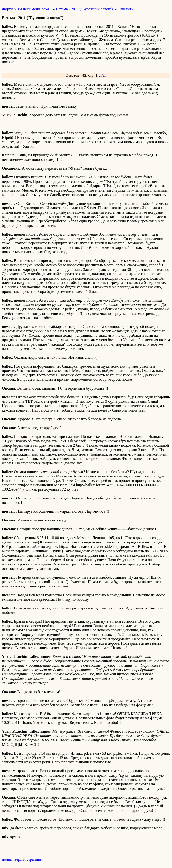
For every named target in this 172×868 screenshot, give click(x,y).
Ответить (126, 9)
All (104, 75)
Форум (8, 9)
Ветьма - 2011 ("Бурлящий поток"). (85, 9)
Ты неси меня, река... (34, 9)
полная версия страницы (22, 859)
